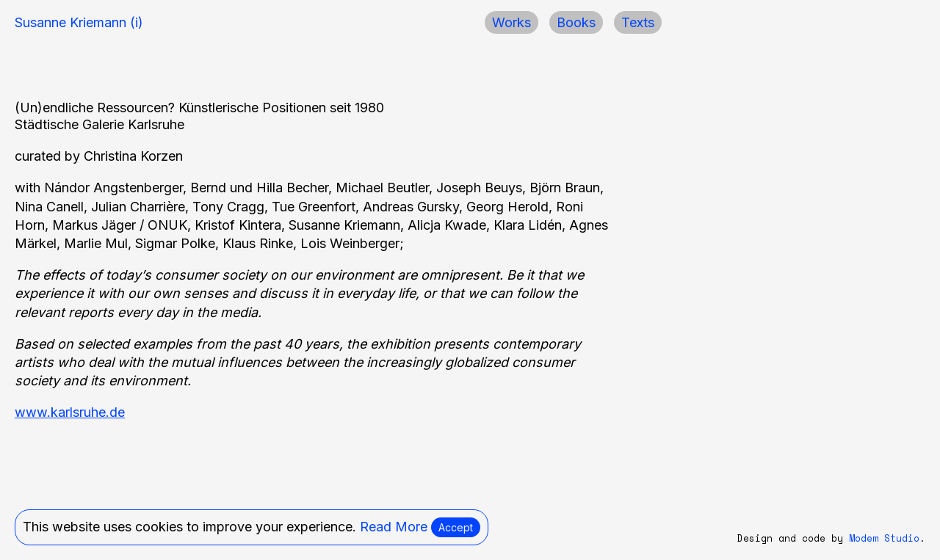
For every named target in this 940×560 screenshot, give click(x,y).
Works (511, 22)
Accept (456, 527)
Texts (638, 22)
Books (576, 22)
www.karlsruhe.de (70, 412)
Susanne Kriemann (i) (79, 22)
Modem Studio (884, 538)
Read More (394, 527)
